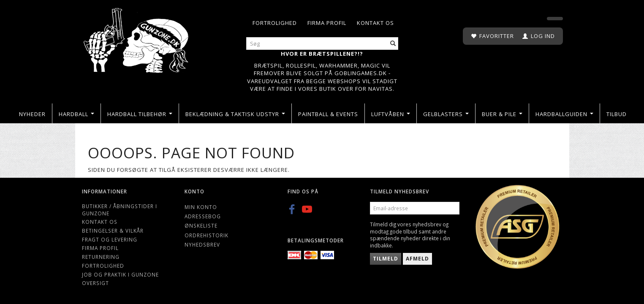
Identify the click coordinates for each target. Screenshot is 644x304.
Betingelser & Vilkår (113, 231)
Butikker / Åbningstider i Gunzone (120, 210)
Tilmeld (386, 259)
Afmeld (417, 259)
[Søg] (393, 44)
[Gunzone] (137, 38)
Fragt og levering (110, 239)
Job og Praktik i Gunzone (120, 274)
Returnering (101, 257)
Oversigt (95, 283)
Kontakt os (375, 23)
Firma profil (327, 23)
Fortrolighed (275, 23)
